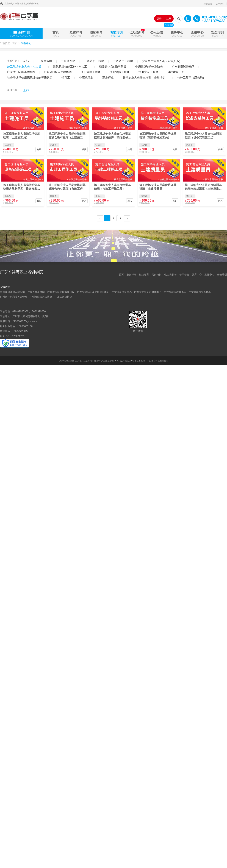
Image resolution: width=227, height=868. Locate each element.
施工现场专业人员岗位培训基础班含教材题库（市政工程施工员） (67, 187)
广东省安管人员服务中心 (148, 292)
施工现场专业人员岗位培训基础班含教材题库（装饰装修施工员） (112, 136)
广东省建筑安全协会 (200, 292)
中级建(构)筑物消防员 (149, 67)
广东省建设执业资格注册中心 (93, 292)
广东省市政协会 (63, 297)
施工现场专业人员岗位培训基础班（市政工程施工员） (112, 187)
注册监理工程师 (91, 72)
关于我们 (220, 4)
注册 (169, 20)
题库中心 (177, 34)
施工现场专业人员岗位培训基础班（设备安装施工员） (203, 136)
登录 (159, 19)
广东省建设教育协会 (175, 292)
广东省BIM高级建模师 (21, 72)
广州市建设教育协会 (41, 297)
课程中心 (26, 43)
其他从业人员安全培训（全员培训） (145, 78)
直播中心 (197, 34)
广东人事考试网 (36, 292)
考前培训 (116, 34)
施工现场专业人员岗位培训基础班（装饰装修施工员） (158, 136)
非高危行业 (86, 78)
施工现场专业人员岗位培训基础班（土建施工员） (22, 136)
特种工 (66, 78)
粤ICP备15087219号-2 (125, 361)
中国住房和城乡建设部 (12, 292)
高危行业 (108, 78)
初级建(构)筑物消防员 (113, 67)
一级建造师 (45, 61)
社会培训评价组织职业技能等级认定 (30, 78)
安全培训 (217, 34)
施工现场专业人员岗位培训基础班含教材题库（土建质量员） (203, 187)
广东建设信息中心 (122, 292)
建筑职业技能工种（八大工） (71, 67)
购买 (39, 149)
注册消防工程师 (120, 72)
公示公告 (157, 34)
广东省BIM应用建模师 (58, 72)
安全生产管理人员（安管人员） (162, 61)
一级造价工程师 (94, 61)
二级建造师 (68, 61)
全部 (26, 61)
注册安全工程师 (148, 72)
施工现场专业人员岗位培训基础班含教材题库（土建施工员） (67, 136)
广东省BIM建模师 (183, 67)
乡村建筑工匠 (176, 72)
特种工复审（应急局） (191, 78)
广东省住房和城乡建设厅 (61, 292)
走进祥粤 (76, 34)
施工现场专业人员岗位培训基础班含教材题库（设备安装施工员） (22, 187)
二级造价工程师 (123, 61)
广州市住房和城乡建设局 (14, 297)
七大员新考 (137, 33)
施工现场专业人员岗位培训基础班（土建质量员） (158, 187)
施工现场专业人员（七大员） (26, 67)
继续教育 (96, 34)
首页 (56, 34)
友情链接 (208, 4)
